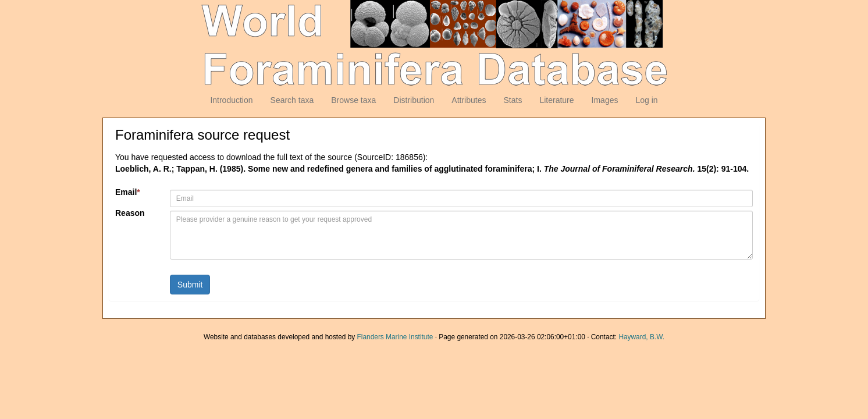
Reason (130, 213)
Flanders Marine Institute (395, 337)
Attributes (469, 100)
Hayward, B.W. (641, 337)
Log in (646, 100)
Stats (513, 100)
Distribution (414, 100)
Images (605, 100)
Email (128, 192)
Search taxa (292, 100)
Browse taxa (353, 100)
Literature (556, 100)
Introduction (231, 100)
